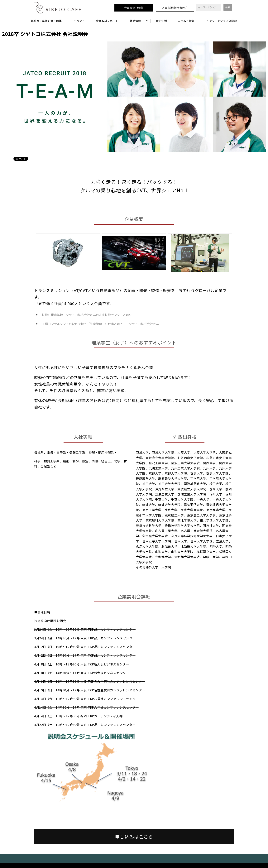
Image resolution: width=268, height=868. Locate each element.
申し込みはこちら (134, 837)
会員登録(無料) (134, 8)
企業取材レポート (107, 21)
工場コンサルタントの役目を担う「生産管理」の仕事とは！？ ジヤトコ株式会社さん (100, 324)
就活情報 (135, 21)
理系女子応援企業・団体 (46, 21)
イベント (79, 21)
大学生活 (161, 21)
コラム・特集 (186, 21)
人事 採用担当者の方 (175, 8)
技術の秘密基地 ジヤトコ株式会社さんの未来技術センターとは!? (87, 315)
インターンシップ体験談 (222, 21)
